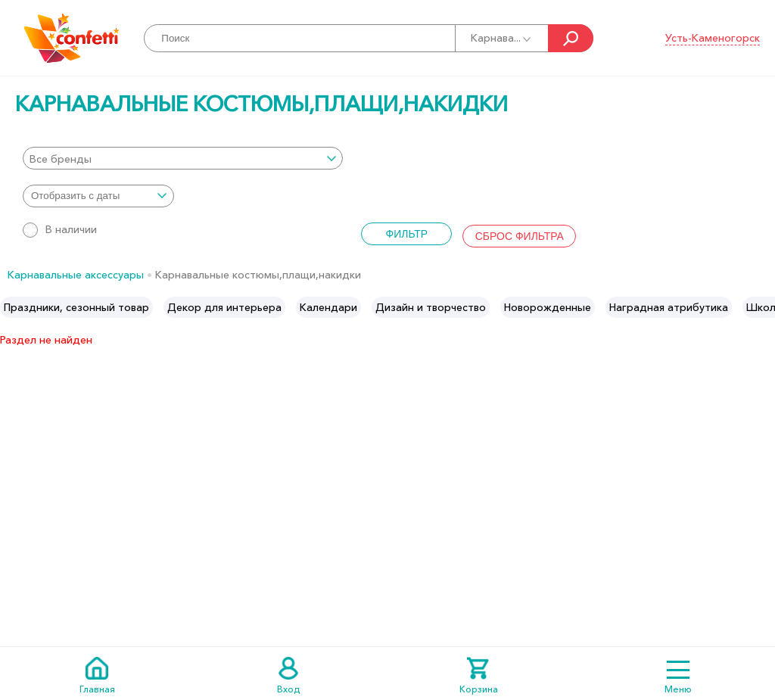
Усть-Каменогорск (713, 38)
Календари (328, 307)
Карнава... (502, 38)
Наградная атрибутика (669, 307)
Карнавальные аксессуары (76, 275)
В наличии (60, 229)
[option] (76, 307)
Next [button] (763, 307)
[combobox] (183, 158)
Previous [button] (12, 307)
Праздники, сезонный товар (76, 307)
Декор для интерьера (224, 307)
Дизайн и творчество (431, 307)
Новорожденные (548, 307)
